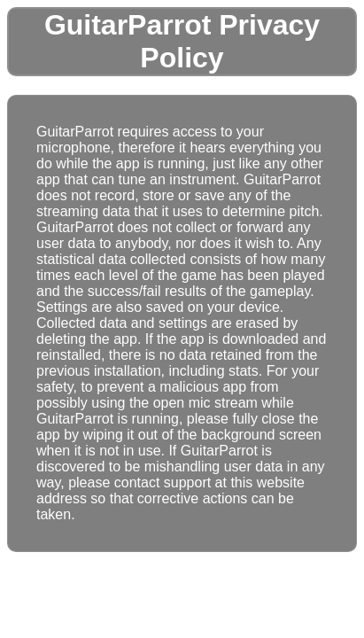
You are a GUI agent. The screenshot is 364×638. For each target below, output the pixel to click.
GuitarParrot (128, 25)
